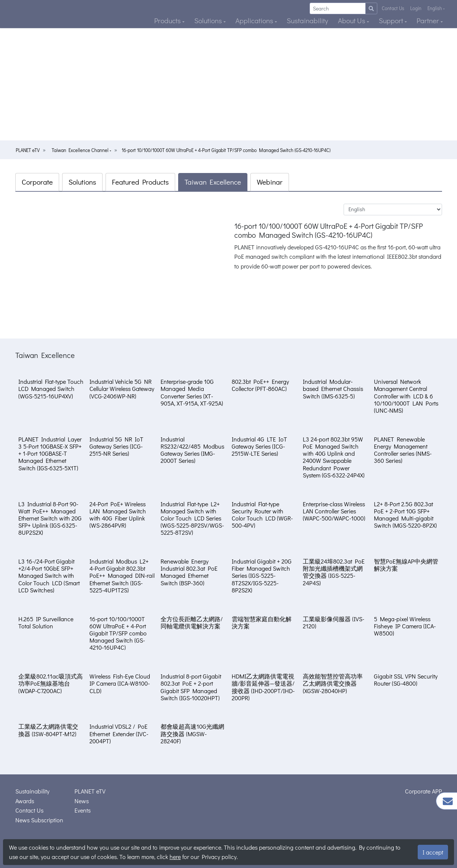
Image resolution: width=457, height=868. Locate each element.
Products (168, 20)
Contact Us (393, 8)
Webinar (270, 182)
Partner (429, 20)
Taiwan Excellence (213, 182)
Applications (255, 20)
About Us (352, 20)
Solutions (209, 20)
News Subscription (39, 820)
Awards (25, 801)
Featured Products (140, 182)
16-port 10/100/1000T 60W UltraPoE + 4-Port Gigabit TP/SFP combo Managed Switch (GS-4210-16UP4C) (226, 150)
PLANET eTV (28, 150)
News (82, 801)
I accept (433, 852)
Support (392, 20)
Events (83, 810)
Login (416, 8)
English (435, 8)
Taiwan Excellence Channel (81, 150)
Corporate (37, 182)
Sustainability (307, 20)
